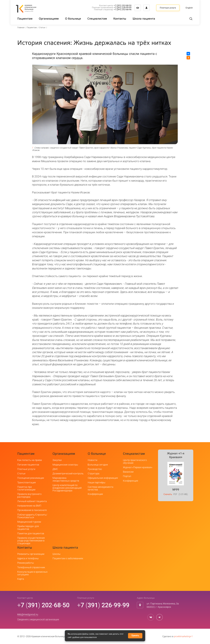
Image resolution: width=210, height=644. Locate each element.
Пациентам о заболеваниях (68, 558)
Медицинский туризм (29, 522)
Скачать (168, 494)
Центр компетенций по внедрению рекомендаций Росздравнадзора (67, 488)
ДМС (55, 469)
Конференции (95, 494)
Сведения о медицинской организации (38, 619)
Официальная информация (103, 478)
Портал (127, 476)
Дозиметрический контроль (68, 473)
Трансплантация (27, 482)
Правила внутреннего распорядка (29, 495)
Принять (135, 636)
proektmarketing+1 (183, 636)
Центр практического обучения (135, 461)
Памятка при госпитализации (26, 488)
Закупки (57, 460)
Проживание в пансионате (32, 510)
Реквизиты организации (31, 554)
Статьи (42, 27)
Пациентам (32, 27)
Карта (21, 579)
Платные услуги (168, 8)
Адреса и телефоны (28, 558)
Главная (21, 27)
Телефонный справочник (31, 567)
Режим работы (26, 563)
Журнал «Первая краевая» (138, 467)
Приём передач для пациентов (28, 528)
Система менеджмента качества (101, 488)
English (189, 8)
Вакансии (128, 472)
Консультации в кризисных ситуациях (32, 573)
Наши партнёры (97, 482)
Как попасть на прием (30, 460)
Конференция (131, 481)
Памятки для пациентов (31, 533)
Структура (94, 473)
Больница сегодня (98, 465)
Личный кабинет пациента (32, 501)
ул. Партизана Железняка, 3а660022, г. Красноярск (163, 605)
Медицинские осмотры (65, 465)
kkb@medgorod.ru (28, 614)
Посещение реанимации (31, 478)
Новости (92, 460)
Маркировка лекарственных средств (66, 479)
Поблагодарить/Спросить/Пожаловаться (32, 516)
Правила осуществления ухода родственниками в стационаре (31, 541)
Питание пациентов (28, 465)
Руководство (95, 469)
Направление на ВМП (29, 506)
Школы (57, 554)
